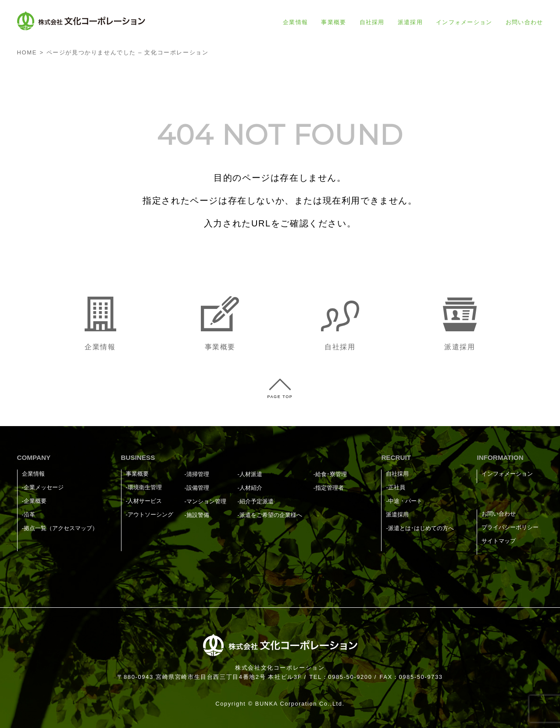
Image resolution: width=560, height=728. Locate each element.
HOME (27, 52)
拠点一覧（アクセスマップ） (61, 528)
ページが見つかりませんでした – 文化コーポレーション (128, 52)
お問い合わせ (524, 22)
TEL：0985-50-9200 (341, 677)
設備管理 (198, 488)
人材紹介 (251, 488)
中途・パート (405, 501)
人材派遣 (251, 474)
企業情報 (295, 22)
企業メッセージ (44, 487)
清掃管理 (198, 474)
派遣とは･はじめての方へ (421, 528)
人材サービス (145, 501)
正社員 (397, 487)
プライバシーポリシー (510, 527)
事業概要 (334, 22)
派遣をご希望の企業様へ (271, 515)
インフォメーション (464, 22)
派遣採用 (410, 22)
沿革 (29, 515)
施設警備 (198, 515)
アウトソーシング (150, 515)
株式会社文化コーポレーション (280, 668)
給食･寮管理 (331, 474)
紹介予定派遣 (257, 501)
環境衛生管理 (145, 487)
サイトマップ (499, 541)
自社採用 (372, 22)
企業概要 (35, 501)
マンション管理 (206, 501)
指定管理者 (330, 488)
